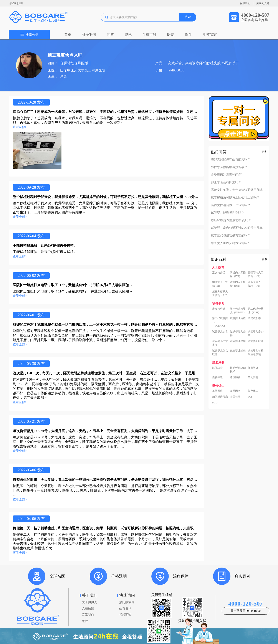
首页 (68, 35)
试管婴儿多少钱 (256, 333)
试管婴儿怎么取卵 (220, 353)
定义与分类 (219, 272)
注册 (21, 3)
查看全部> (20, 127)
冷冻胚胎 (235, 377)
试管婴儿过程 (238, 351)
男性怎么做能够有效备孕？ (229, 167)
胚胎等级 (253, 368)
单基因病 (217, 391)
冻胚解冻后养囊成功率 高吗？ (231, 220)
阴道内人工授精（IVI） (238, 274)
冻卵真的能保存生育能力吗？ (231, 160)
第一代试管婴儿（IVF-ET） (238, 311)
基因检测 (235, 397)
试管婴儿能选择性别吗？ (228, 213)
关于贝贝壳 (89, 602)
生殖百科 (149, 35)
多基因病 (235, 391)
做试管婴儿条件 (238, 333)
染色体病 (253, 391)
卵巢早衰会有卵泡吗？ (226, 182)
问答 (110, 35)
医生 (189, 35)
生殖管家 (210, 35)
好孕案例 (89, 35)
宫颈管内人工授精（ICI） (256, 274)
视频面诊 (125, 615)
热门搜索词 (127, 602)
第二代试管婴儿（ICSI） (256, 311)
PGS (250, 397)
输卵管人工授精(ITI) (220, 284)
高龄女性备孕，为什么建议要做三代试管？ (239, 190)
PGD (215, 403)
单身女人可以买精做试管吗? (230, 243)
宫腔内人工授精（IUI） (238, 284)
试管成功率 (254, 318)
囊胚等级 (217, 377)
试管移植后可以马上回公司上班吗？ (235, 198)
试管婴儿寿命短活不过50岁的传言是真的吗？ (239, 228)
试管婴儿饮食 (220, 332)
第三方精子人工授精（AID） (221, 293)
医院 (171, 35)
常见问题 (253, 377)
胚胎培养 (217, 368)
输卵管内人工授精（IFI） (256, 284)
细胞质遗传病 (220, 397)
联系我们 (88, 615)
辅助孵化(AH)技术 (238, 370)
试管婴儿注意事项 (220, 343)
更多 (264, 152)
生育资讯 (125, 608)
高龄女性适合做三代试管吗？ (231, 205)
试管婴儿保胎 (238, 341)
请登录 (13, 3)
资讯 (128, 35)
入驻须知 (88, 608)
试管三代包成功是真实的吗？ (231, 236)
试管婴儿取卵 (256, 341)
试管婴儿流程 (238, 318)
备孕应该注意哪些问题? (227, 175)
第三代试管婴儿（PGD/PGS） (220, 322)
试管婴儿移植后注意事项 (256, 353)
